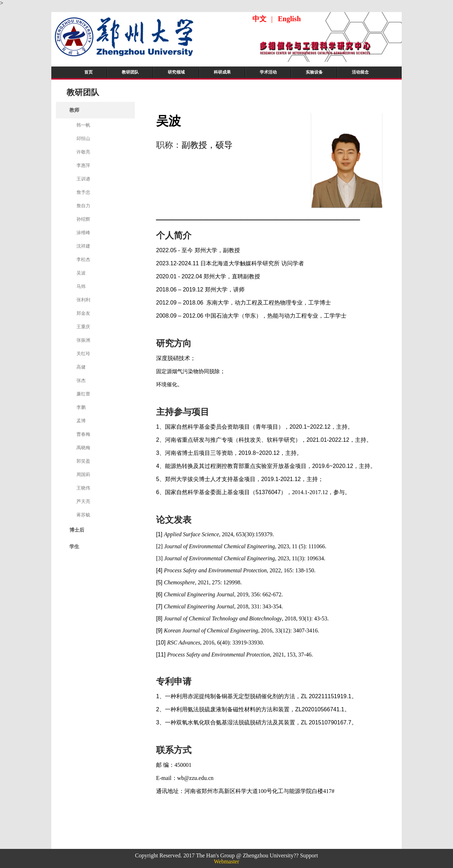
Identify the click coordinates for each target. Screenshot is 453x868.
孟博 (81, 421)
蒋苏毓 (83, 515)
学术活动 (268, 72)
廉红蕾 (83, 394)
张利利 (83, 300)
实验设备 (314, 72)
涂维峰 (83, 233)
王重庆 (83, 327)
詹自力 (83, 206)
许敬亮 (83, 152)
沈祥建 (83, 246)
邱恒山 (83, 138)
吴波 (81, 273)
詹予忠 (83, 192)
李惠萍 (83, 165)
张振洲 (83, 340)
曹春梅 (83, 434)
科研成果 (222, 72)
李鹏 (81, 407)
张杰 (81, 380)
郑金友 (83, 313)
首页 (88, 72)
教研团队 (130, 72)
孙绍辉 (83, 219)
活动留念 (360, 72)
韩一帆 (83, 125)
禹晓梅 (83, 448)
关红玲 (83, 354)
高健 (81, 367)
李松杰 (83, 259)
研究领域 (176, 72)
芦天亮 (83, 501)
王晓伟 (83, 488)
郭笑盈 (83, 461)
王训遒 (83, 179)
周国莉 (83, 474)
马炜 (81, 286)
